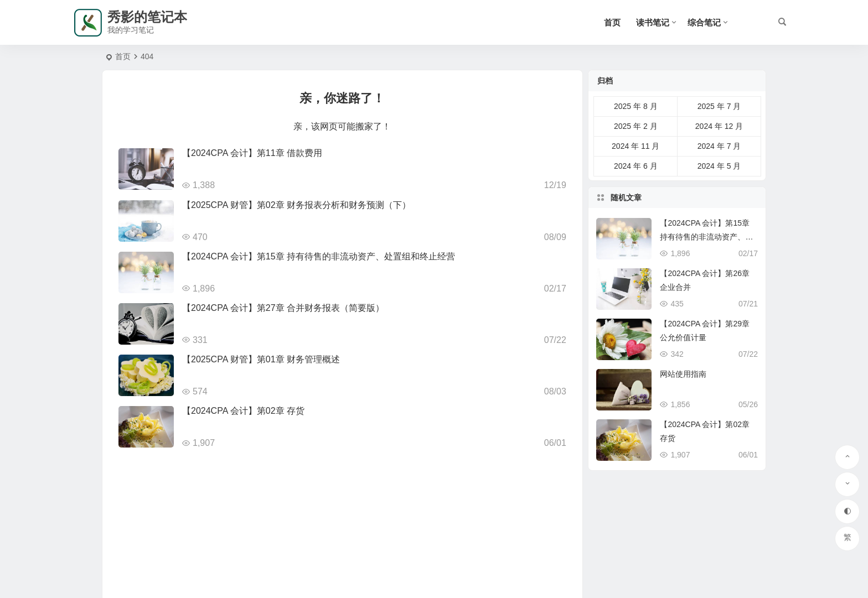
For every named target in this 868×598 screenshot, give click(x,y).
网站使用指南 (683, 374)
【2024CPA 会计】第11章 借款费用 (252, 153)
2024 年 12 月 (719, 126)
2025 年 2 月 (636, 126)
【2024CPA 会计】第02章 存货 (243, 411)
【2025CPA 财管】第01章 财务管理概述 (261, 359)
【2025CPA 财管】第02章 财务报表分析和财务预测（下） (296, 205)
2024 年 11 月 (635, 146)
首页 (612, 22)
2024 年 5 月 (719, 166)
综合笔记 (704, 22)
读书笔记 (653, 22)
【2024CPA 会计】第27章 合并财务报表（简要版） (283, 308)
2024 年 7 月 (719, 146)
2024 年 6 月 (636, 166)
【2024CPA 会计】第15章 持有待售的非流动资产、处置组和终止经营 (319, 256)
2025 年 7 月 (719, 106)
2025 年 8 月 (636, 106)
